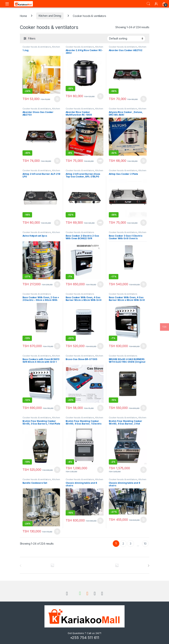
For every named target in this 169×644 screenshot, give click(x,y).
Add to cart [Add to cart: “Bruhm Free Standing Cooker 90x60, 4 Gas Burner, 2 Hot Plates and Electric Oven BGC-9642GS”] (143, 470)
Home (23, 16)
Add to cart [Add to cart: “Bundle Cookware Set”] (57, 532)
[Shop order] (126, 39)
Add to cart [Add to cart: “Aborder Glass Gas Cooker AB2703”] (57, 161)
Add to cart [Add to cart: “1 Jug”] (57, 99)
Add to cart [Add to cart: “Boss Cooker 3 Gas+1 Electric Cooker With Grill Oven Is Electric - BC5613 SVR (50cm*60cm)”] (143, 285)
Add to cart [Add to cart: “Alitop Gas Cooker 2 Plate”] (143, 223)
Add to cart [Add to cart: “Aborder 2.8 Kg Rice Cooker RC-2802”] (100, 96)
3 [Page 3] (131, 544)
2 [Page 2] (123, 544)
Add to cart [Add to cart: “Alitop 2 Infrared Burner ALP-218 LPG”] (57, 223)
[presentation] (148, 566)
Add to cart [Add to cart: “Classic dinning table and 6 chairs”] (100, 521)
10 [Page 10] (145, 544)
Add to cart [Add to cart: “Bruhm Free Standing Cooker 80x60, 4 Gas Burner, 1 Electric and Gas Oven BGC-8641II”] (100, 470)
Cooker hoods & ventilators (37, 47)
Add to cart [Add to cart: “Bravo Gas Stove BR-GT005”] (100, 408)
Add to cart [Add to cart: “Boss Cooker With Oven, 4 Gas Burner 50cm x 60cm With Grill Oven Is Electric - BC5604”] (100, 346)
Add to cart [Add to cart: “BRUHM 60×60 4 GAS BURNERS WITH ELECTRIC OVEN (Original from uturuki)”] (143, 408)
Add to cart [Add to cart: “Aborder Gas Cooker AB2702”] (143, 99)
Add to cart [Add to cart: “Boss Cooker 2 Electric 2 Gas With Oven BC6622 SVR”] (100, 285)
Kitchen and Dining (50, 16)
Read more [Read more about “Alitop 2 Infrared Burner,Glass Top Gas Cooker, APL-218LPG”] (100, 223)
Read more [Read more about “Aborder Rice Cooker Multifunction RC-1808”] (100, 161)
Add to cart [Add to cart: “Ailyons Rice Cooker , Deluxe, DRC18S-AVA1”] (143, 161)
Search (148, 4)
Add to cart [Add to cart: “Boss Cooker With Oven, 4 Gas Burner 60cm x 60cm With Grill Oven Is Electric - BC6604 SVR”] (143, 346)
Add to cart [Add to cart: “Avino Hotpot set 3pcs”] (57, 285)
